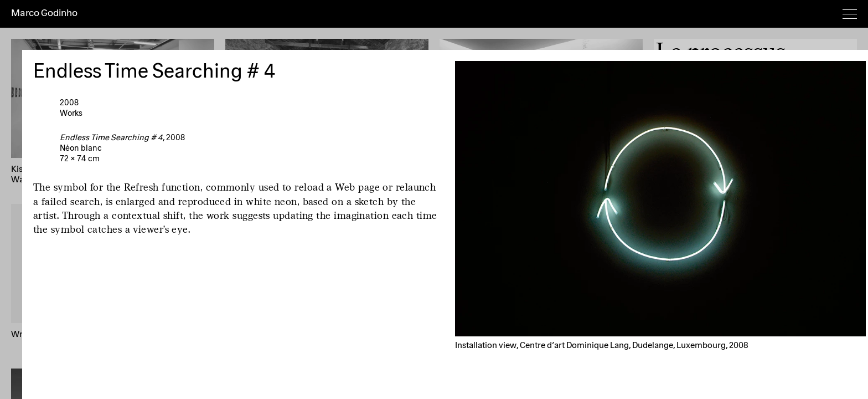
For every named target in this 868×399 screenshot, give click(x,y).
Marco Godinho (44, 13)
